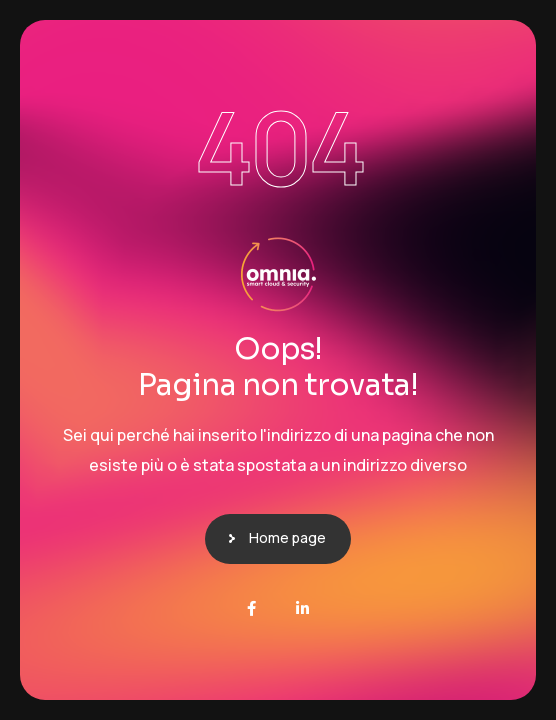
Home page (287, 537)
